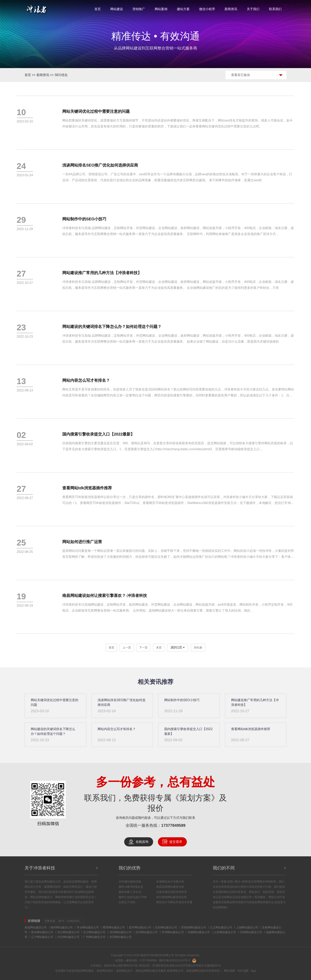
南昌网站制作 (105, 971)
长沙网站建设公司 (94, 932)
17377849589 (173, 825)
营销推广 (139, 9)
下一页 (143, 648)
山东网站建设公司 (225, 932)
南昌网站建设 (85, 971)
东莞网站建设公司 (121, 937)
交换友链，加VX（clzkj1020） (63, 921)
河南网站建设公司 (251, 932)
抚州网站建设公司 (140, 927)
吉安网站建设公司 (166, 927)
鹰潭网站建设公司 (114, 927)
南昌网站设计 (124, 971)
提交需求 (176, 842)
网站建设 (117, 9)
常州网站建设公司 (173, 932)
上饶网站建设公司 (247, 927)
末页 (159, 648)
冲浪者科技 (213, 971)
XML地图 (243, 971)
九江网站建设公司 (221, 927)
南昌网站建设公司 (36, 927)
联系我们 (275, 9)
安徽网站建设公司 (199, 932)
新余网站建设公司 (42, 932)
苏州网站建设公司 (147, 932)
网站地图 (229, 971)
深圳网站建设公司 (121, 932)
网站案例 (161, 9)
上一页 (127, 648)
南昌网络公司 (175, 971)
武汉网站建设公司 (68, 932)
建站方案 (183, 9)
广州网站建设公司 (94, 937)
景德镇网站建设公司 (194, 927)
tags (253, 971)
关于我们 (253, 9)
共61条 (198, 648)
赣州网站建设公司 (62, 927)
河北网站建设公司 (68, 937)
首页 (98, 9)
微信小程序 (207, 9)
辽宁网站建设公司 (42, 937)
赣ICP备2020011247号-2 (175, 960)
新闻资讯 (231, 9)
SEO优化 (61, 75)
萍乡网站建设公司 (88, 927)
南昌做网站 (193, 971)
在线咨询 (142, 842)
